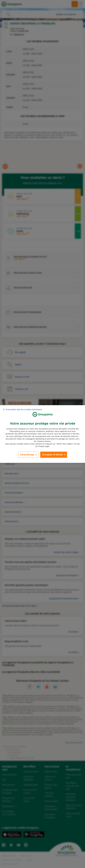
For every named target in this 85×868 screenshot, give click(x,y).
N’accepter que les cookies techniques (24, 409)
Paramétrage (27, 455)
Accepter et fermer (53, 455)
